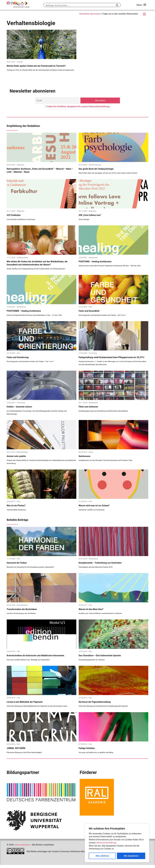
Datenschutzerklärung (106, 843)
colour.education (22, 848)
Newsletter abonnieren (90, 14)
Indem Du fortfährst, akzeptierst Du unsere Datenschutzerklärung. (79, 107)
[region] (117, 843)
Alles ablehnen (102, 856)
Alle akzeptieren (131, 856)
